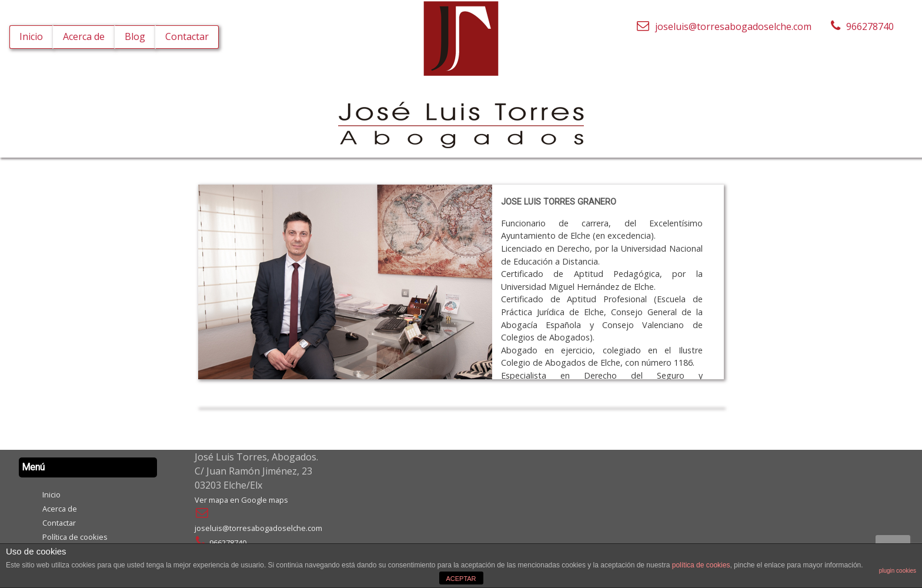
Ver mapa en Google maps (241, 500)
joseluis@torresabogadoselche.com (724, 26)
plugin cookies (898, 571)
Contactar (187, 36)
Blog (135, 36)
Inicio (31, 36)
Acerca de (84, 36)
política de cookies (701, 565)
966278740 (221, 543)
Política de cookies (75, 537)
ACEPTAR (461, 579)
